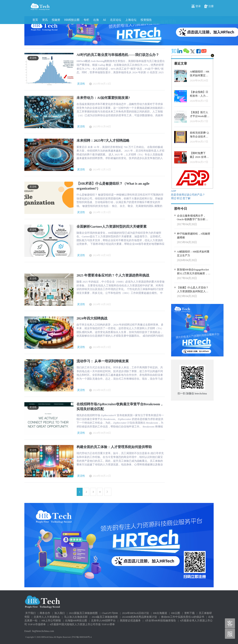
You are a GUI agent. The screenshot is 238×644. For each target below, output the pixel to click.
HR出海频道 (160, 613)
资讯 (45, 20)
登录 (196, 6)
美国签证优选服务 (130, 620)
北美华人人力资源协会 (47, 617)
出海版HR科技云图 (76, 620)
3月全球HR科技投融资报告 (160, 620)
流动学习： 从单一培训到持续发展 (103, 361)
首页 (35, 20)
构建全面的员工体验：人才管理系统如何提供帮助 (114, 447)
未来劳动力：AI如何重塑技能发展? (103, 98)
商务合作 (45, 613)
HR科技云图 (72, 20)
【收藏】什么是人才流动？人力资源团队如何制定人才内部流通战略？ (193, 290)
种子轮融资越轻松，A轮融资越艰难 (194, 236)
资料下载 (189, 613)
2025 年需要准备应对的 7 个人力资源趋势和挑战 (113, 275)
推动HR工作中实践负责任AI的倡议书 (183, 617)
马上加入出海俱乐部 (76, 617)
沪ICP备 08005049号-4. (82, 637)
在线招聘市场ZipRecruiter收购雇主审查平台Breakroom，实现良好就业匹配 (120, 407)
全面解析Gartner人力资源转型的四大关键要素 (112, 227)
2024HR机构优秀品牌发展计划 (139, 617)
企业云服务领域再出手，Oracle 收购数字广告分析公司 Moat (193, 218)
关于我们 (30, 613)
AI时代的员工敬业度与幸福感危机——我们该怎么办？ (118, 55)
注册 (209, 6)
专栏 (86, 20)
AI (104, 20)
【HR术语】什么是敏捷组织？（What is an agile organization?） (113, 186)
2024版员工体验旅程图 (105, 617)
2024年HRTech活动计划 (135, 613)
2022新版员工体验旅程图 (83, 613)
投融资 (56, 20)
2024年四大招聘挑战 (92, 318)
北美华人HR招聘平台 (103, 620)
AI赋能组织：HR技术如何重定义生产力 (193, 253)
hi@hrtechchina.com (43, 631)
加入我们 (60, 613)
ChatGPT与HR (110, 613)
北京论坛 (116, 20)
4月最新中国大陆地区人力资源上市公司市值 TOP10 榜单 (82, 624)
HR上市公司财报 (51, 620)
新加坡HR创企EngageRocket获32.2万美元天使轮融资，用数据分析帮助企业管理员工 (194, 272)
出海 (96, 20)
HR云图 (176, 613)
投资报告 (146, 20)
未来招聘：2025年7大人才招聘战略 (103, 141)
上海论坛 (131, 20)
